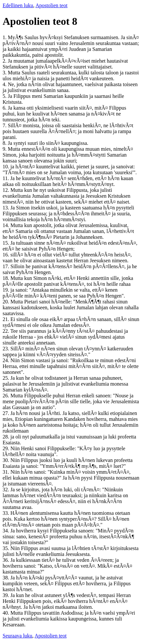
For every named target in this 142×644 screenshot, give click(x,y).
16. (7, 255)
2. (5, 61)
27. (7, 413)
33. (7, 513)
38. (7, 578)
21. (7, 319)
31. (7, 472)
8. (5, 143)
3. (5, 73)
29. (7, 448)
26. (7, 396)
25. (7, 378)
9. (5, 149)
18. (7, 278)
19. (7, 290)
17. (7, 266)
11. (6, 178)
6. (5, 108)
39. (7, 595)
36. (7, 560)
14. (7, 225)
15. (7, 243)
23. (7, 349)
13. (7, 208)
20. (7, 302)
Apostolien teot (51, 5)
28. (7, 437)
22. (7, 331)
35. (7, 548)
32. (7, 490)
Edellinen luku (18, 5)
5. (5, 96)
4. (5, 84)
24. (7, 360)
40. (7, 613)
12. (7, 190)
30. (7, 460)
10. (7, 167)
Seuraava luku (17, 636)
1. (5, 37)
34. (7, 531)
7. (5, 125)
